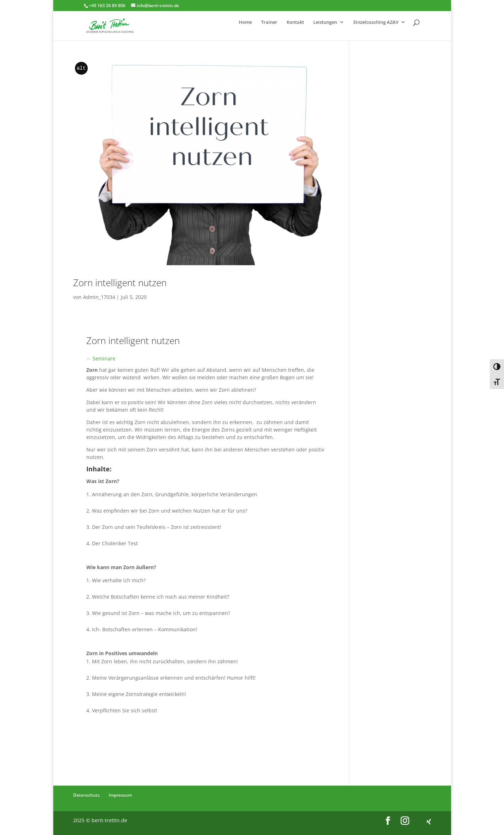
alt (81, 68)
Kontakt (295, 22)
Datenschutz (86, 795)
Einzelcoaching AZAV (376, 22)
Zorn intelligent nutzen (120, 283)
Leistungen (325, 22)
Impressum (120, 795)
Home (245, 22)
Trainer (269, 22)
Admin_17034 (99, 297)
